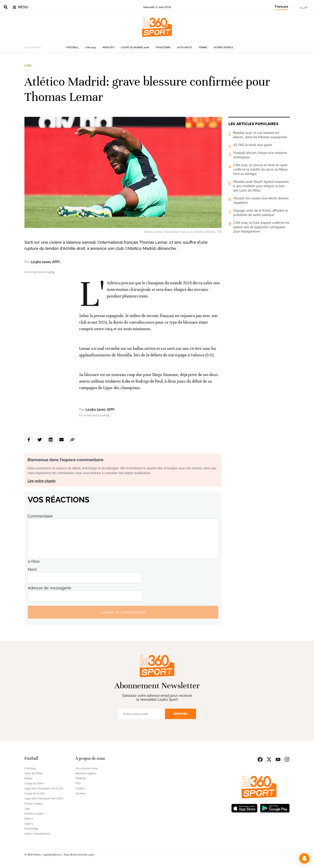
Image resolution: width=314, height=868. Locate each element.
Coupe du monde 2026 (135, 47)
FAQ (78, 783)
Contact (80, 789)
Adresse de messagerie (49, 588)
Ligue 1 (29, 824)
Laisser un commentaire (123, 612)
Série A (29, 819)
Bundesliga (31, 829)
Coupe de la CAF (35, 794)
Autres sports (223, 47)
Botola (28, 778)
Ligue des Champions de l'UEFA (44, 799)
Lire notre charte (42, 481)
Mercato (108, 47)
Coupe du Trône (34, 783)
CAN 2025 (91, 47)
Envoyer (181, 714)
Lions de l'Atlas (34, 773)
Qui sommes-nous (87, 768)
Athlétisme (163, 47)
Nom (32, 569)
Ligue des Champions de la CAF (44, 789)
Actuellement (33, 47)
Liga (28, 66)
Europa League (34, 804)
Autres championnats (37, 834)
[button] (304, 858)
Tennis (203, 47)
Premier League (34, 814)
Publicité (81, 778)
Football (73, 47)
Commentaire (40, 516)
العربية (304, 7)
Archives (81, 794)
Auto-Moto (184, 47)
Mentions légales (86, 773)
